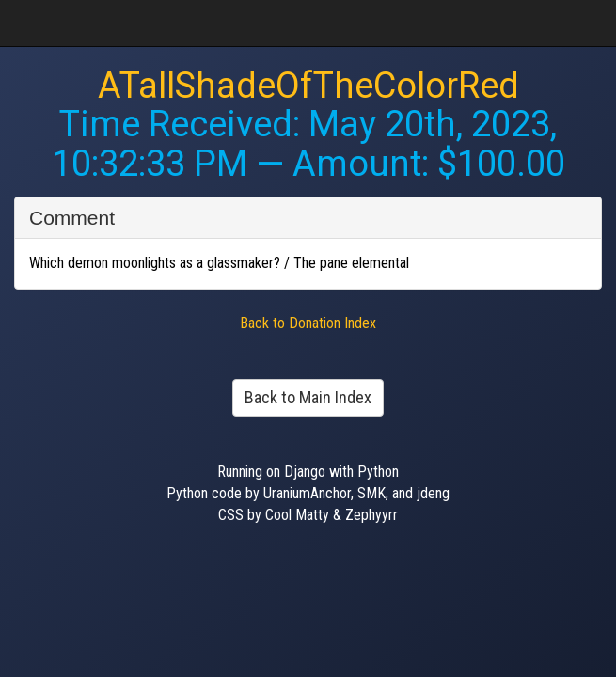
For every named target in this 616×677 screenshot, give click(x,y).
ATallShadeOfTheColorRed (308, 86)
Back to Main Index (308, 397)
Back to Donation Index (308, 323)
